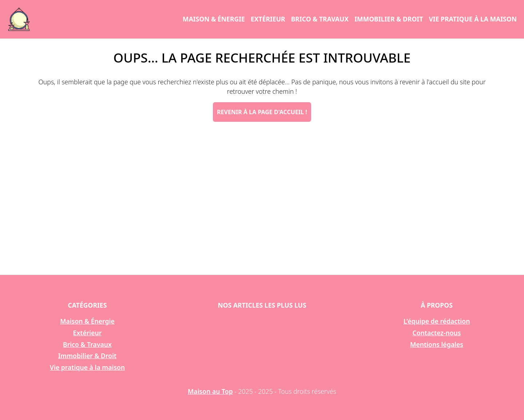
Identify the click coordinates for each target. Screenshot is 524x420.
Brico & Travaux (320, 19)
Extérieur (268, 19)
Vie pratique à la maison (473, 19)
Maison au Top (210, 391)
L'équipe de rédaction (437, 321)
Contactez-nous (437, 333)
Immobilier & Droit (389, 19)
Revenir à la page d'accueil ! (262, 112)
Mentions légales (437, 344)
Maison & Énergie (214, 19)
